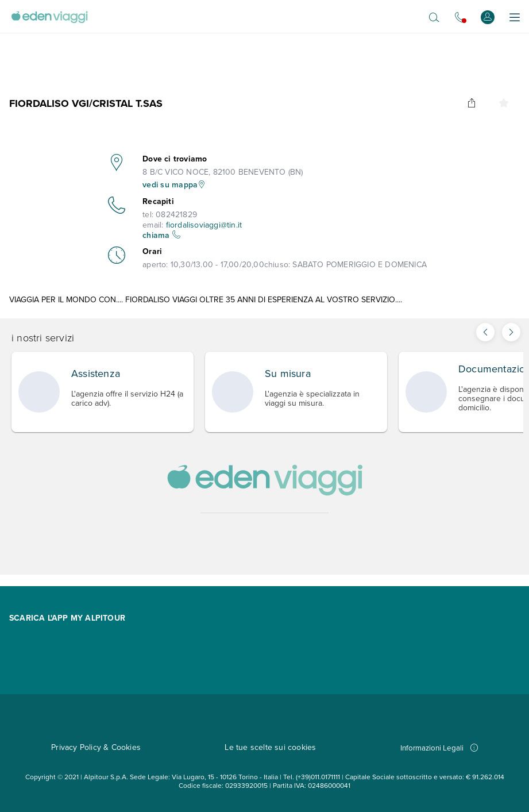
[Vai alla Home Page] (49, 17)
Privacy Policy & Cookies (96, 747)
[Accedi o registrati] (488, 17)
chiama (161, 235)
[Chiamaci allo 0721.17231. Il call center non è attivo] (460, 17)
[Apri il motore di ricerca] (434, 17)
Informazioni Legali (439, 748)
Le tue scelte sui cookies (270, 747)
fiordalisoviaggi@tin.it (204, 225)
